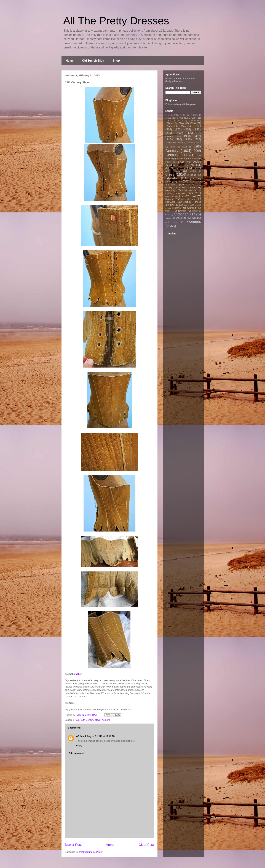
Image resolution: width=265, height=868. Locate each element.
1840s (169, 126)
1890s (179, 133)
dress (170, 174)
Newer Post (73, 845)
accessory (182, 159)
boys (175, 165)
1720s (177, 115)
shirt (186, 202)
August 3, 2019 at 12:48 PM (101, 736)
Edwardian (172, 178)
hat (199, 182)
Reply (79, 745)
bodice (197, 162)
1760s (76, 720)
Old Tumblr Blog (93, 61)
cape (186, 165)
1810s (169, 123)
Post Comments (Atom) (91, 852)
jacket (182, 185)
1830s (193, 123)
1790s (168, 120)
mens (193, 187)
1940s (180, 143)
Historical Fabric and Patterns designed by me (181, 80)
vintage (168, 218)
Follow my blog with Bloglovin (181, 104)
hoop (173, 185)
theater (168, 211)
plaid (193, 196)
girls (192, 178)
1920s (188, 139)
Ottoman (179, 193)
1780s (192, 118)
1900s (188, 136)
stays (98, 720)
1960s (198, 143)
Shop (116, 61)
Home (70, 61)
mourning (170, 190)
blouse (181, 162)
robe (193, 199)
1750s (195, 115)
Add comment (77, 753)
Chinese (175, 168)
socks (168, 208)
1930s (169, 143)
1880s (197, 129)
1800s (194, 120)
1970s (173, 147)
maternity (181, 187)
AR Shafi (81, 736)
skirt (173, 205)
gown (179, 181)
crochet (193, 171)
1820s (181, 123)
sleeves (187, 205)
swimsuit (191, 208)
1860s (197, 126)
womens (106, 720)
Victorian (181, 214)
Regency (170, 199)
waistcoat (181, 218)
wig (175, 222)
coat (186, 168)
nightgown (187, 190)
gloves (168, 182)
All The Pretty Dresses (116, 21)
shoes (198, 202)
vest (167, 215)
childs (198, 165)
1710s (168, 115)
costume (176, 171)
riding (184, 199)
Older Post (146, 845)
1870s (178, 129)
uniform (195, 211)
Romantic (170, 202)
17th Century (182, 121)
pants (168, 196)
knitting (169, 187)
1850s (182, 126)
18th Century (87, 720)
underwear (180, 211)
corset (198, 168)
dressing (192, 175)
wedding (197, 218)
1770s (180, 118)
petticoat (180, 196)
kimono (195, 185)
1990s (184, 147)
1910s (169, 139)
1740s (186, 115)
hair (192, 182)
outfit (191, 193)
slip (196, 205)
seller (79, 674)
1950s (189, 143)
